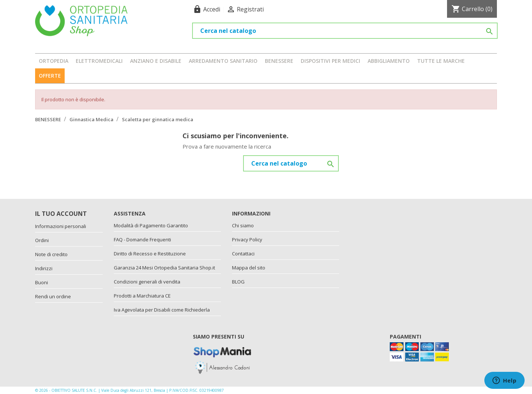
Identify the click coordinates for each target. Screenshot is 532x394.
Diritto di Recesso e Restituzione (150, 254)
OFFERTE (50, 76)
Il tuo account (61, 214)
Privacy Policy (247, 240)
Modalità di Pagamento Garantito (151, 225)
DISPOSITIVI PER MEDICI (330, 61)
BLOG (238, 282)
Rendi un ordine (53, 296)
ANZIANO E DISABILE (156, 61)
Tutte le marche (441, 61)
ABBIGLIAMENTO (389, 61)
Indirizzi (44, 268)
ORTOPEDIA (54, 61)
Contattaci (243, 254)
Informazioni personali (61, 226)
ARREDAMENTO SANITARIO (223, 61)
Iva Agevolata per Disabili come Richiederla (162, 310)
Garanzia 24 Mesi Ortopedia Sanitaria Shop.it (164, 268)
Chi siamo (243, 225)
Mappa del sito (249, 268)
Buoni (42, 282)
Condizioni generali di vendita (147, 282)
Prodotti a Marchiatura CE (142, 296)
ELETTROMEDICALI (99, 61)
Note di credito (51, 254)
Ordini (42, 240)
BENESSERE (279, 61)
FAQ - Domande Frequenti (142, 240)
